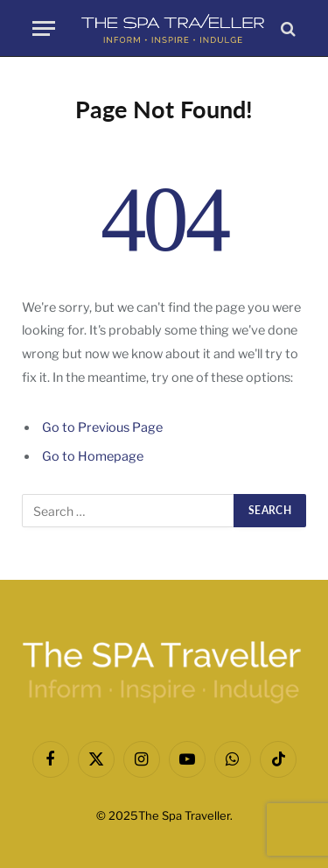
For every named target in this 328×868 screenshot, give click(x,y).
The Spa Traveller (184, 815)
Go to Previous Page (102, 427)
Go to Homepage (93, 456)
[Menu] (44, 28)
